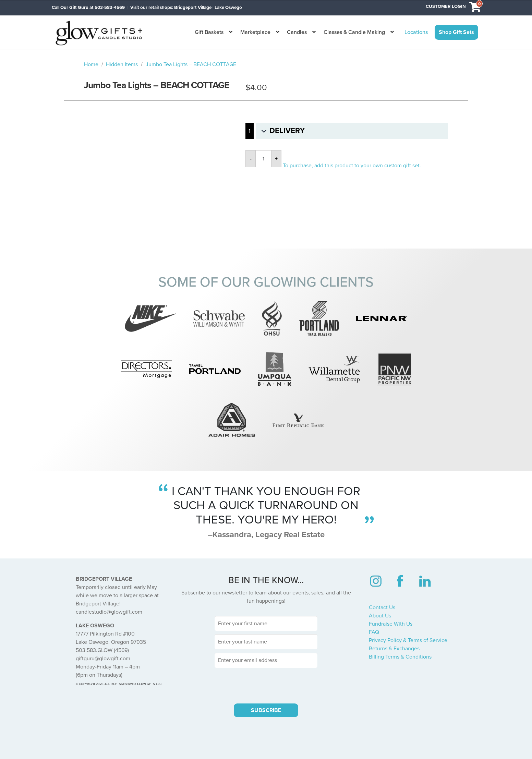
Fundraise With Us (391, 624)
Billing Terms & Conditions (400, 657)
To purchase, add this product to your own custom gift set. (352, 166)
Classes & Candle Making (354, 32)
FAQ (374, 632)
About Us (380, 616)
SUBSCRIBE (266, 710)
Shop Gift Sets (456, 32)
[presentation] (266, 685)
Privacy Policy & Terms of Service (408, 640)
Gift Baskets (209, 32)
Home (91, 64)
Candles (297, 32)
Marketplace (255, 32)
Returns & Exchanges (394, 649)
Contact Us (382, 607)
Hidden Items (122, 64)
